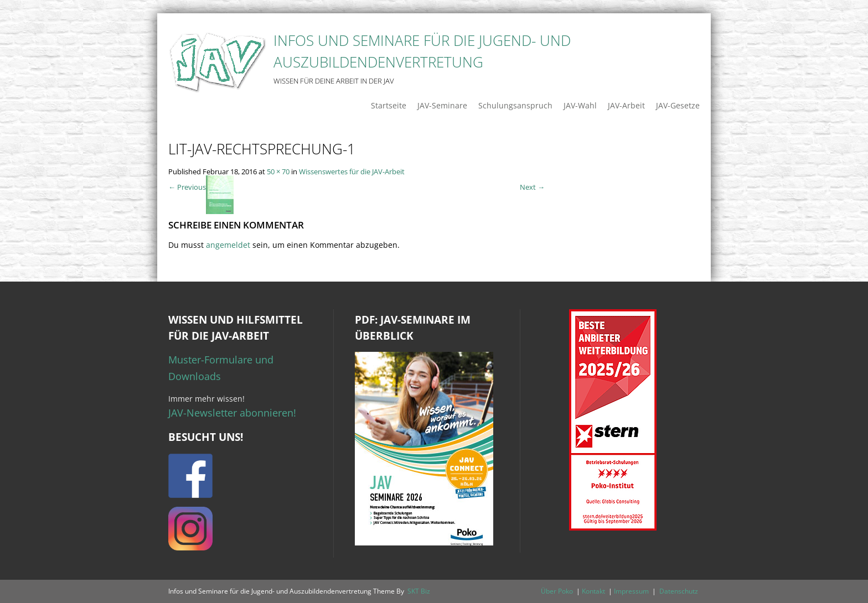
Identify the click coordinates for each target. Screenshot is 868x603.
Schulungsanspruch (515, 105)
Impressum (631, 591)
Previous (187, 187)
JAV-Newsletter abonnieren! (232, 413)
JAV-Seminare (442, 105)
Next (532, 187)
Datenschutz (679, 591)
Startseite (389, 105)
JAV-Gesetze (678, 105)
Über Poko (557, 591)
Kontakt (593, 591)
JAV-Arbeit (626, 105)
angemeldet (228, 245)
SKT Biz (419, 591)
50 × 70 (278, 171)
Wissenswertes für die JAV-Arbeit (352, 171)
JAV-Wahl (580, 105)
